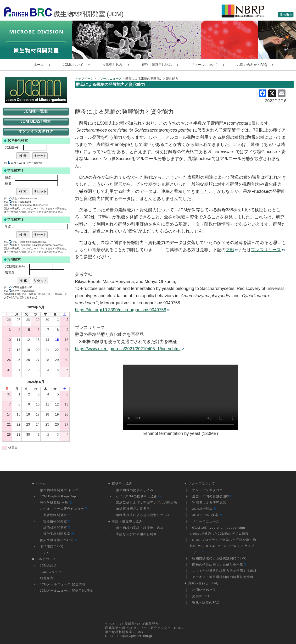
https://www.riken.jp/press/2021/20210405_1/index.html (130, 349)
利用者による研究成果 (209, 503)
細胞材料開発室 (55, 528)
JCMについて (73, 65)
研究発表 (47, 578)
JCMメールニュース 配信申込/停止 (67, 591)
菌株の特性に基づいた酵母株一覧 (219, 565)
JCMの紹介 (49, 566)
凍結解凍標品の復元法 (133, 509)
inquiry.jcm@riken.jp (136, 636)
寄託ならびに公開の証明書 (136, 534)
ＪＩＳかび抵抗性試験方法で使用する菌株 (224, 571)
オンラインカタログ (207, 490)
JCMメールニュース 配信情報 (63, 584)
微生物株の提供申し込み (135, 490)
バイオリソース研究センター (64, 509)
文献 (232, 250)
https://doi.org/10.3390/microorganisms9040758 (122, 310)
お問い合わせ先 (204, 590)
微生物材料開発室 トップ (59, 490)
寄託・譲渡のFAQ (206, 603)
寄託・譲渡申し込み (157, 65)
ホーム (39, 65)
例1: (8, 198)
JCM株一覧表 (204, 509)
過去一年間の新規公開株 (212, 496)
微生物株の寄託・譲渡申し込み (140, 528)
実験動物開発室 (55, 515)
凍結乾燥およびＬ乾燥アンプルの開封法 (147, 503)
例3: (8, 205)
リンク (45, 553)
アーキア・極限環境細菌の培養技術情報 (223, 577)
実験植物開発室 (55, 522)
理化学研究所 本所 (56, 503)
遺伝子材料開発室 (57, 534)
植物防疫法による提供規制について (143, 515)
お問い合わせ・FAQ (252, 65)
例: (7, 163)
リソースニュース (206, 522)
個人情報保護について (59, 540)
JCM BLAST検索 (207, 515)
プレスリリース (268, 250)
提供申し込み (112, 65)
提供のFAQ (201, 596)
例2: (8, 202)
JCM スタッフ (51, 572)
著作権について (52, 546)
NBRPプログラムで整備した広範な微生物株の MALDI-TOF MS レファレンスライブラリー (223, 546)
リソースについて (204, 65)
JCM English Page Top (58, 496)
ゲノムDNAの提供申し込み (138, 496)
